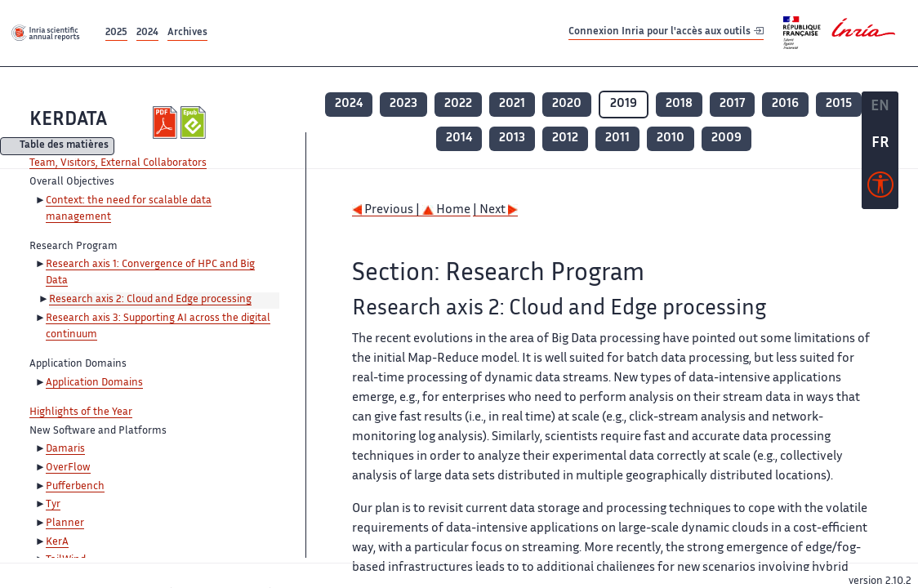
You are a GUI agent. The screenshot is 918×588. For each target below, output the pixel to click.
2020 (567, 104)
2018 (679, 104)
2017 (732, 104)
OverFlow (68, 468)
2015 (839, 104)
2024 (147, 33)
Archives (187, 33)
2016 (785, 104)
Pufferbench (75, 487)
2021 (512, 104)
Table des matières (64, 147)
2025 (116, 33)
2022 (458, 104)
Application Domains (94, 383)
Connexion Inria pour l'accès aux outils (666, 32)
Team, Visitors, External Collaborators (118, 163)
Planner (65, 523)
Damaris (65, 449)
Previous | (387, 210)
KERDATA (68, 120)
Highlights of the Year (81, 412)
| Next (495, 210)
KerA (57, 542)
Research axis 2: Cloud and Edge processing (150, 300)
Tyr (53, 505)
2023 (403, 104)
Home (446, 210)
